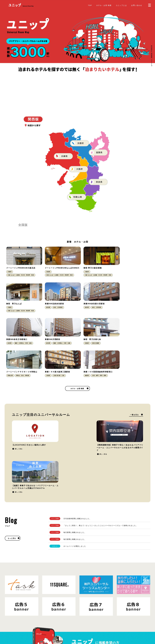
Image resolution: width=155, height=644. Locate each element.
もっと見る (12, 467)
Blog (81, 628)
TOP (90, 5)
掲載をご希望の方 (117, 581)
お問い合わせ (137, 5)
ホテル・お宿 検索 (104, 5)
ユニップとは (121, 5)
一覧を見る (134, 382)
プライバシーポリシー (28, 630)
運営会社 (40, 630)
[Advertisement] (77, 88)
